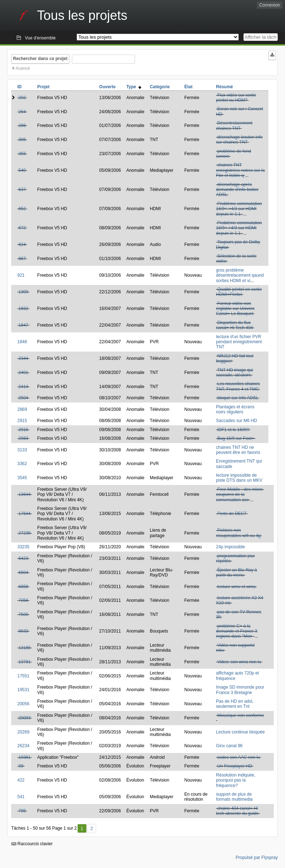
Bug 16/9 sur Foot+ (236, 438)
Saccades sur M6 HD (236, 421)
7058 (23, 600)
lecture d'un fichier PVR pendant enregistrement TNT (239, 342)
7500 (23, 614)
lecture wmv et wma (236, 587)
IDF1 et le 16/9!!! (233, 430)
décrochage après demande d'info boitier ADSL (237, 190)
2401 (23, 373)
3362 (22, 464)
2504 (23, 398)
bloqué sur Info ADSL (237, 398)
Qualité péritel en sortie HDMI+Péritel (239, 292)
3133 (22, 450)
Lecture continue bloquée (240, 732)
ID (20, 87)
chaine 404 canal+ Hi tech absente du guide (237, 811)
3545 (22, 478)
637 (22, 190)
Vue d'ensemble (40, 38)
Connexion (270, 5)
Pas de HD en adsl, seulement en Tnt (235, 704)
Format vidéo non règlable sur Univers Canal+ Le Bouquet (235, 309)
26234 (23, 746)
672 (22, 228)
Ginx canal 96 (229, 746)
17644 (24, 514)
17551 (23, 676)
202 (22, 98)
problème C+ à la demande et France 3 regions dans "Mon (237, 631)
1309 (23, 292)
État (188, 87)
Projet (43, 87)
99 (21, 766)
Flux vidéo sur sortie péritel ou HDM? (236, 98)
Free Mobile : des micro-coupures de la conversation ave (240, 495)
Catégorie (160, 87)
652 (22, 209)
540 (22, 170)
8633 (23, 631)
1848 (22, 342)
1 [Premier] (82, 829)
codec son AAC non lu (238, 757)
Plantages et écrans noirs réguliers (235, 409)
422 (21, 780)
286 (22, 125)
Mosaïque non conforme (240, 715)
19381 (24, 757)
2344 (23, 358)
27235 (24, 533)
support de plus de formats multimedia (234, 797)
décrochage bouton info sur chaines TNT (239, 140)
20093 (24, 718)
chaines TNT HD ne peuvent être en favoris (238, 450)
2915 (22, 421)
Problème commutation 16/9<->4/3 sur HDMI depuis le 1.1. (239, 209)
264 (22, 112)
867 (22, 259)
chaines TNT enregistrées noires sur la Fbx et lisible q (240, 170)
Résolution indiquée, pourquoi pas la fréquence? (236, 780)
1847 (23, 325)
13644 (24, 494)
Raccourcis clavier (32, 844)
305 (22, 140)
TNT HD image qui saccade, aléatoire (234, 373)
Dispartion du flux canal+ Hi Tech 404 (234, 325)
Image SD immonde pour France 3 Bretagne (240, 690)
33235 (23, 547)
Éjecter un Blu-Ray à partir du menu (236, 573)
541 (21, 797)
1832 (23, 309)
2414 (23, 387)
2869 (22, 409)
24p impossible (230, 547)
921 (21, 275)
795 (22, 811)
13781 (24, 662)
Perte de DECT (232, 514)
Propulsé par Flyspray (257, 858)
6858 (23, 587)
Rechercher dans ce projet (40, 59)
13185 (24, 648)
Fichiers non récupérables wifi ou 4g (238, 533)
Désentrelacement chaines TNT (234, 125)
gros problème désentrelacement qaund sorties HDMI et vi (240, 275)
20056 (23, 704)
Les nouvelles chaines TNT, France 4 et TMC (238, 386)
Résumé (224, 87)
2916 (23, 430)
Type (134, 87)
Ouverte (107, 87)
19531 (23, 690)
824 (22, 244)
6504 (23, 573)
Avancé (23, 68)
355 (22, 154)
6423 (23, 558)
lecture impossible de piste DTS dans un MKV (239, 478)
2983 (23, 438)
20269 (23, 732)
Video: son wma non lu (239, 662)
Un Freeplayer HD (235, 766)
